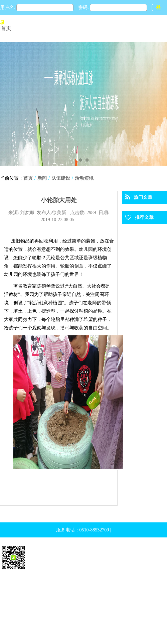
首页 (6, 28)
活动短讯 (84, 178)
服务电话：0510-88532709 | (84, 530)
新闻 (42, 178)
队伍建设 (61, 178)
